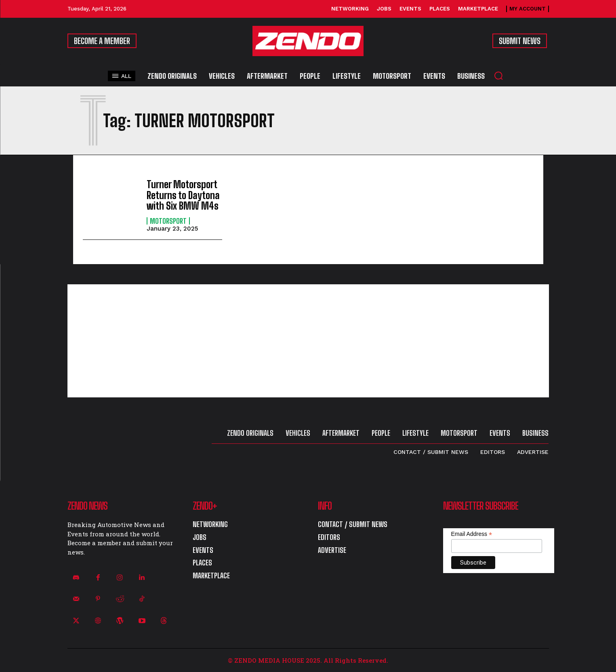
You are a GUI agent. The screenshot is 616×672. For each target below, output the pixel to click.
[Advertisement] (308, 341)
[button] (498, 76)
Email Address (472, 534)
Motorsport (168, 221)
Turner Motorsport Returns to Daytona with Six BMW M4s (183, 195)
